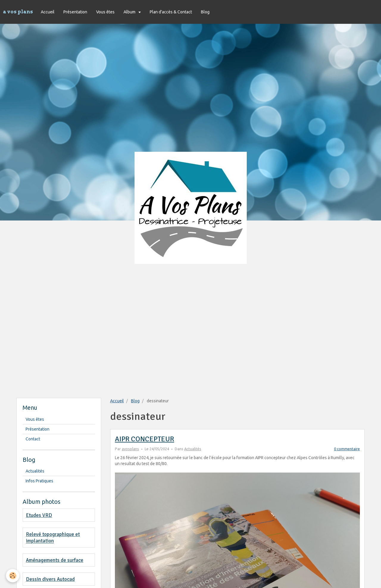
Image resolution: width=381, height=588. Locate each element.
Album (130, 12)
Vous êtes (105, 12)
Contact (33, 439)
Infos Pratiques (39, 481)
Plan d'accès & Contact (171, 12)
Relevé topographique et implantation (53, 538)
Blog (205, 12)
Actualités (193, 449)
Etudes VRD (39, 515)
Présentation (75, 12)
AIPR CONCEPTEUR (145, 439)
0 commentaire (347, 449)
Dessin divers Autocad (50, 579)
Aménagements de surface (55, 560)
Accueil (48, 12)
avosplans (130, 449)
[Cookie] (13, 576)
